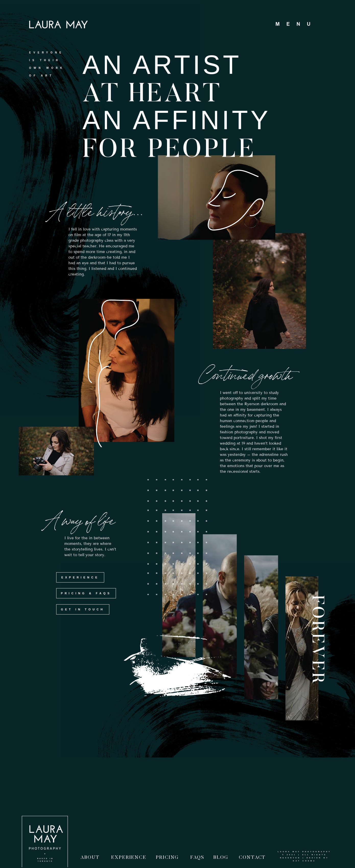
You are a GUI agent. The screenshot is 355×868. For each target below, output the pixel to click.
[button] (297, 25)
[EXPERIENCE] (80, 577)
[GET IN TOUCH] (83, 609)
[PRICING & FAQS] (86, 593)
